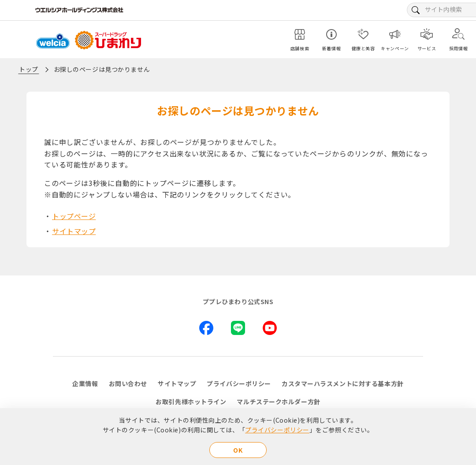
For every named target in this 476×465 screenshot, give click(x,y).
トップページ (74, 216)
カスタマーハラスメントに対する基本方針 (343, 383)
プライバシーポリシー (277, 430)
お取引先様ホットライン (191, 402)
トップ (29, 69)
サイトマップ (74, 231)
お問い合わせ (128, 383)
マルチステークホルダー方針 (278, 402)
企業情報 (85, 383)
